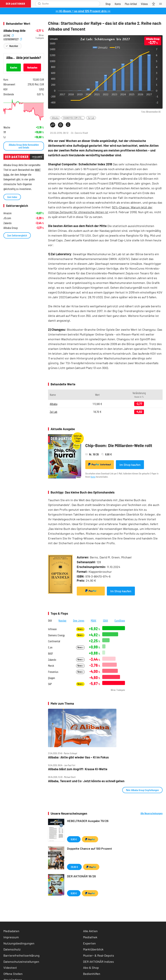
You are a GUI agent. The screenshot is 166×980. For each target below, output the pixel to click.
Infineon (52, 629)
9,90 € (74, 839)
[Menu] (162, 4)
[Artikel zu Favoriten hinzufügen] (68, 125)
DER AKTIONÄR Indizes (98, 962)
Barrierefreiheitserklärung (21, 955)
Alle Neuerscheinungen (152, 813)
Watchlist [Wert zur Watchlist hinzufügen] (14, 46)
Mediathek (90, 937)
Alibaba (55, 118)
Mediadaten (11, 931)
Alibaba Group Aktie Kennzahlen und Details (24, 146)
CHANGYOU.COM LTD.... (73, 118)
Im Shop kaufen (130, 465)
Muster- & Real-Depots (99, 955)
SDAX (105, 620)
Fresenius (53, 672)
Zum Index (12, 197)
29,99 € (74, 867)
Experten (89, 943)
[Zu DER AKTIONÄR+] (131, 4)
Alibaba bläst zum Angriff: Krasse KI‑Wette (78, 769)
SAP (50, 684)
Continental (54, 641)
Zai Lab (91, 118)
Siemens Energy (56, 635)
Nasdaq (62, 620)
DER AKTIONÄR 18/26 (81, 876)
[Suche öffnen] (39, 4)
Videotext (10, 968)
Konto (93, 477)
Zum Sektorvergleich (17, 235)
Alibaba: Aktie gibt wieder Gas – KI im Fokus (78, 757)
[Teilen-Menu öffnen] (53, 125)
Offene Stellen (13, 974)
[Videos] (144, 4)
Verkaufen (32, 67)
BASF (51, 653)
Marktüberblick (93, 949)
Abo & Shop (91, 968)
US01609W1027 (13, 39)
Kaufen (14, 67)
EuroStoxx (120, 620)
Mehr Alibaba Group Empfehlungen (142, 790)
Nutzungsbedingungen (19, 943)
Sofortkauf (100, 464)
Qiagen (52, 678)
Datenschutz (12, 949)
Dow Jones (79, 620)
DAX (50, 620)
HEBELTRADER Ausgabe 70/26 (88, 821)
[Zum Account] (118, 4)
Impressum (11, 937)
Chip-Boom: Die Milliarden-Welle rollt (119, 445)
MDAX (94, 620)
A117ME (9, 35)
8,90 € (74, 893)
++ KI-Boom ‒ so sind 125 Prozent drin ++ (83, 11)
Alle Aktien (90, 931)
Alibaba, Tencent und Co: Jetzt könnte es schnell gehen (86, 781)
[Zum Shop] (108, 4)
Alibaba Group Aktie (14, 31)
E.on (50, 647)
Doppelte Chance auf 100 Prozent (89, 848)
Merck (51, 666)
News (80, 629)
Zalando (52, 660)
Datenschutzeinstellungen (21, 962)
